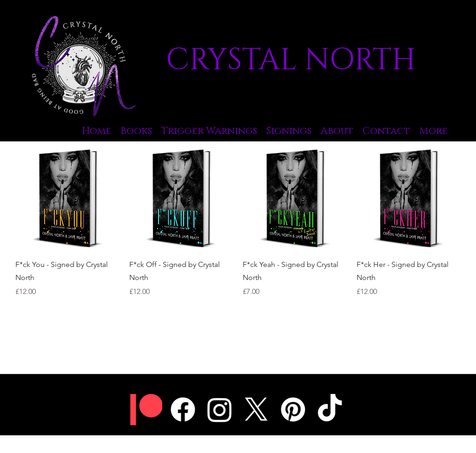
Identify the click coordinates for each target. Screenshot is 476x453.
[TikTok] (330, 410)
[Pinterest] (293, 410)
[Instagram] (220, 410)
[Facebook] (183, 410)
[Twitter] (256, 410)
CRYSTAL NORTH (291, 60)
